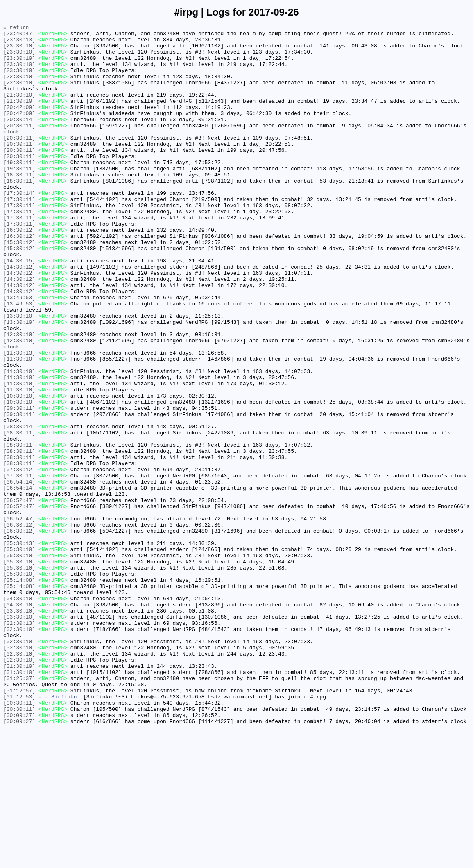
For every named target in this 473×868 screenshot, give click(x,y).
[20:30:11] (19, 146)
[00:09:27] (19, 854)
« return (16, 28)
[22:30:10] (19, 87)
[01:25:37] (19, 809)
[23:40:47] (19, 36)
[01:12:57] (19, 824)
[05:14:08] (19, 692)
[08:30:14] (19, 507)
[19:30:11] (19, 190)
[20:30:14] (19, 139)
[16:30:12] (19, 271)
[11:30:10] (19, 426)
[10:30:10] (19, 470)
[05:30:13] (19, 647)
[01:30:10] (19, 795)
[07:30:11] (19, 566)
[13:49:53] (19, 353)
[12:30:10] (19, 397)
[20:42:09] (19, 124)
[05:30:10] (19, 655)
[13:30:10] (19, 375)
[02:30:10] (19, 750)
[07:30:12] (19, 559)
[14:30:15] (19, 308)
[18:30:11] (19, 205)
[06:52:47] (19, 596)
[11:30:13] (19, 419)
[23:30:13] (19, 43)
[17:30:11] (19, 235)
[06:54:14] (19, 574)
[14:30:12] (19, 316)
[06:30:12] (19, 625)
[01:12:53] (19, 832)
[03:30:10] (19, 728)
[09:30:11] (19, 485)
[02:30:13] (19, 743)
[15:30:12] (19, 286)
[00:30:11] (19, 839)
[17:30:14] (19, 227)
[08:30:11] (19, 515)
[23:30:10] (19, 50)
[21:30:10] (19, 109)
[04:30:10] (19, 714)
